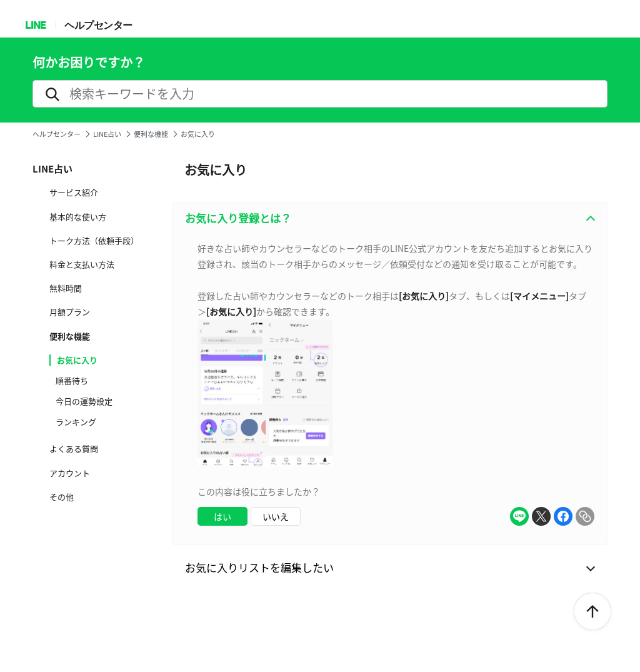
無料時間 (66, 288)
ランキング (76, 422)
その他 (62, 497)
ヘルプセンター (98, 25)
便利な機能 (151, 134)
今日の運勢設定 (84, 401)
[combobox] (390, 389)
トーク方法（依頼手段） (94, 241)
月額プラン (70, 312)
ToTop (592, 612)
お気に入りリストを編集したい (259, 567)
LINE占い (107, 134)
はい (222, 516)
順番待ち (72, 381)
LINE (35, 25)
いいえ (276, 516)
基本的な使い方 (78, 217)
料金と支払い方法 (82, 264)
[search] (320, 94)
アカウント (70, 473)
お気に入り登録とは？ (238, 218)
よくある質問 (74, 449)
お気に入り (77, 360)
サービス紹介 (74, 193)
